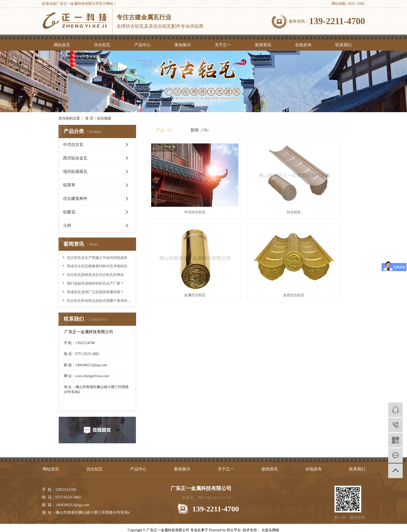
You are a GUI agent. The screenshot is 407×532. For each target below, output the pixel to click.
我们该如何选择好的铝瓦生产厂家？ (95, 283)
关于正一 (223, 45)
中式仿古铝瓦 (180, 190)
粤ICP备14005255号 (214, 498)
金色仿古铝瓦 (180, 251)
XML (361, 4)
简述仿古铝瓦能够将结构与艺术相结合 (97, 266)
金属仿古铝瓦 (317, 190)
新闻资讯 (263, 45)
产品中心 (142, 45)
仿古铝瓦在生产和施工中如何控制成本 (97, 258)
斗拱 (67, 225)
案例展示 (183, 45)
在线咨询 (303, 45)
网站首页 (62, 45)
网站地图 (339, 4)
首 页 (89, 118)
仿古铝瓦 (102, 45)
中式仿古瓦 (73, 145)
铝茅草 (69, 185)
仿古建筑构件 (75, 198)
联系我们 (343, 45)
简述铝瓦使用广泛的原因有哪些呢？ (95, 292)
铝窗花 (69, 212)
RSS (351, 4)
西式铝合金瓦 (75, 158)
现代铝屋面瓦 (75, 172)
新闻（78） (201, 130)
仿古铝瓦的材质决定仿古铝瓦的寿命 (95, 275)
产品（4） (165, 130)
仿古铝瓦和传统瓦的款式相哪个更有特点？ (99, 301)
